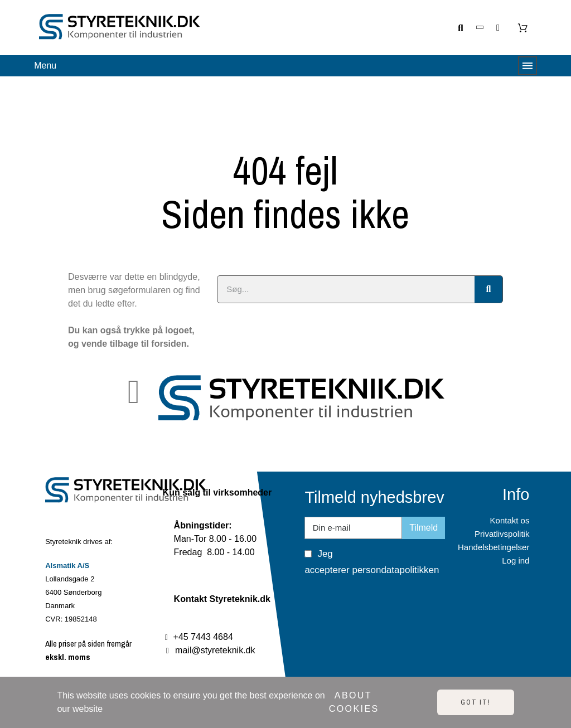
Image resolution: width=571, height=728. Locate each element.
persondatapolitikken (395, 570)
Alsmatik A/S (67, 566)
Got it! (476, 702)
